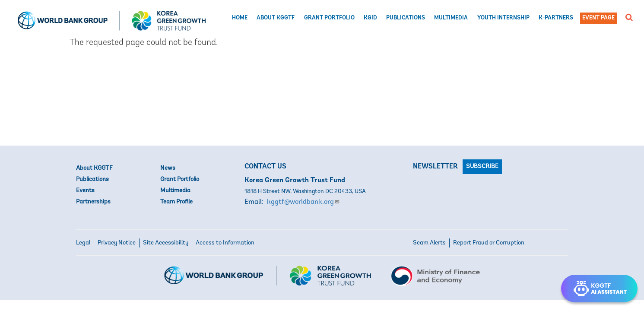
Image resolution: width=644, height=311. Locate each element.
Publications (406, 18)
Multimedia (451, 18)
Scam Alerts (429, 243)
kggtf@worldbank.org (303, 202)
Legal (83, 243)
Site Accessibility (166, 243)
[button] (629, 17)
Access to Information (225, 243)
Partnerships (93, 202)
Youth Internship (503, 18)
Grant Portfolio (329, 18)
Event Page (598, 18)
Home (240, 18)
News (168, 168)
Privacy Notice (117, 243)
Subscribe (482, 167)
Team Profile (176, 202)
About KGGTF (276, 18)
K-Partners (556, 18)
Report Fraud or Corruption (489, 243)
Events (85, 191)
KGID (370, 18)
